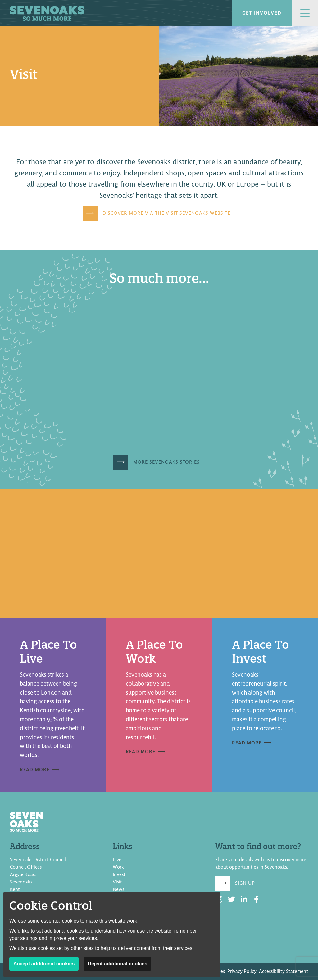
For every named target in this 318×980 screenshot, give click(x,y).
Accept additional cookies (44, 964)
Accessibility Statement (284, 971)
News (118, 889)
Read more (35, 770)
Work (118, 867)
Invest (119, 874)
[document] (159, 409)
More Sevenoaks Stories (166, 462)
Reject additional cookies (117, 964)
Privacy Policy (242, 971)
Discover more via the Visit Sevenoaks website (166, 213)
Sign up (245, 883)
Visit (117, 882)
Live (117, 860)
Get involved (262, 13)
